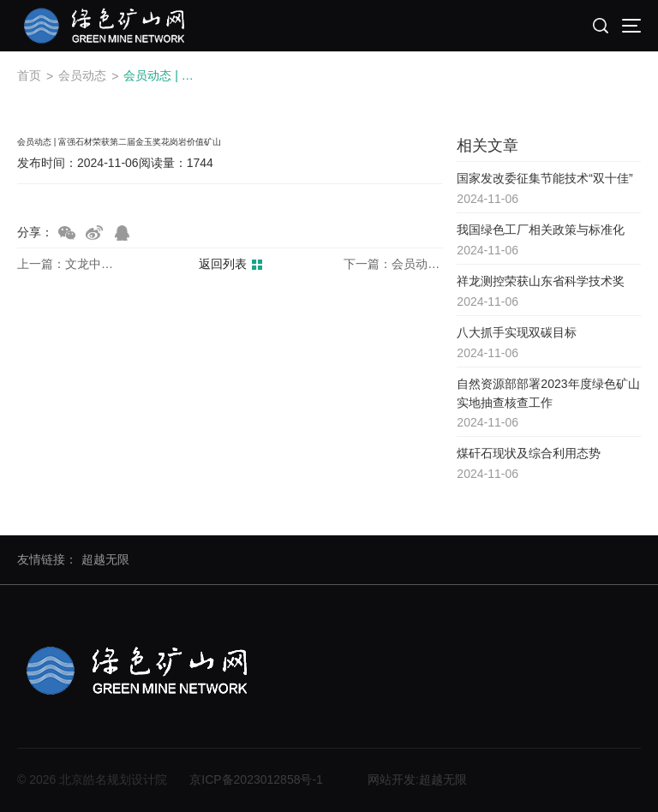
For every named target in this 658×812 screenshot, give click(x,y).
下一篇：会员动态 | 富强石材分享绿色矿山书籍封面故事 (393, 265)
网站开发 (392, 779)
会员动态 (82, 75)
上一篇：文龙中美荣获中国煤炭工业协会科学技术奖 (67, 265)
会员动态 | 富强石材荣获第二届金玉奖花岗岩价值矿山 (163, 75)
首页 (29, 75)
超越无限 (105, 559)
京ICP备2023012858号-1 (256, 779)
